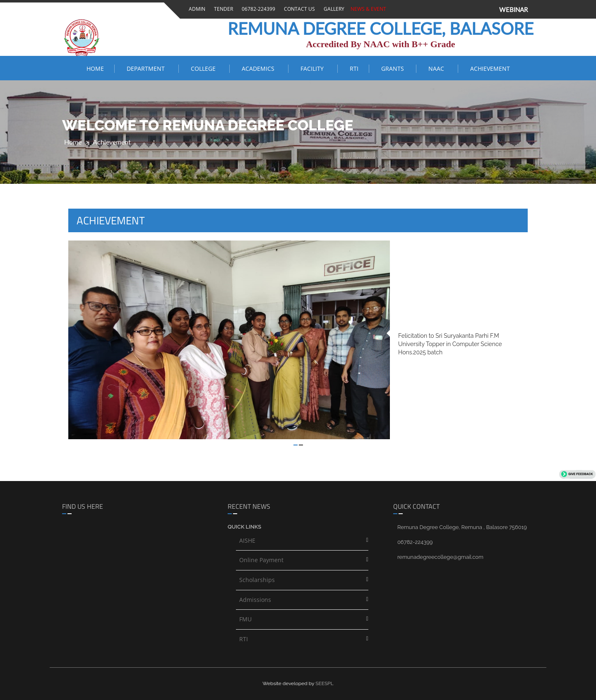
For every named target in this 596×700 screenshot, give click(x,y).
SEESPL (324, 683)
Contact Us (298, 9)
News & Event (367, 9)
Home (95, 69)
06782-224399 (257, 9)
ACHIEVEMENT (490, 69)
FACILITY (314, 69)
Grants (393, 69)
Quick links (244, 527)
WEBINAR (513, 10)
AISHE (247, 540)
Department (147, 69)
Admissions (255, 600)
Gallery (333, 9)
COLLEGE (205, 69)
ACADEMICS (260, 69)
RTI (354, 69)
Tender (222, 9)
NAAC (438, 69)
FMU (245, 619)
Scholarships (257, 580)
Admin (196, 9)
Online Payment (261, 560)
